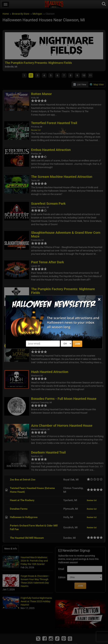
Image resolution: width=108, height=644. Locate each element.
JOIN (77, 344)
